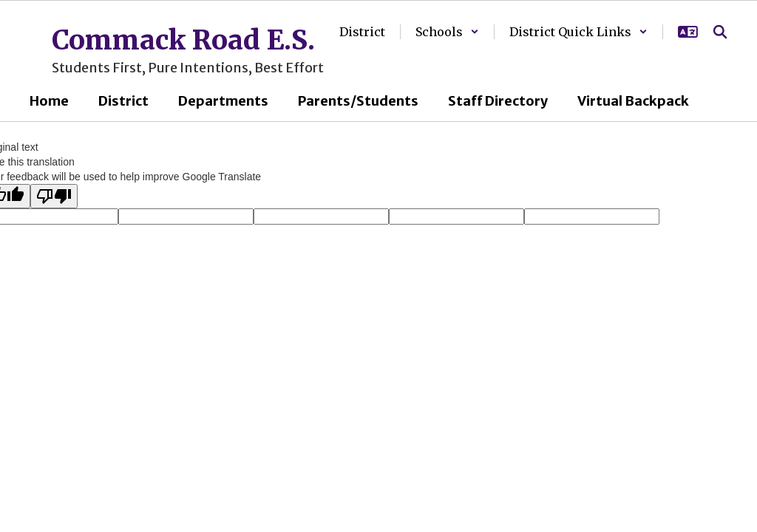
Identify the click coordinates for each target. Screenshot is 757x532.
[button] (447, 32)
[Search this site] (720, 32)
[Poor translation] (54, 196)
